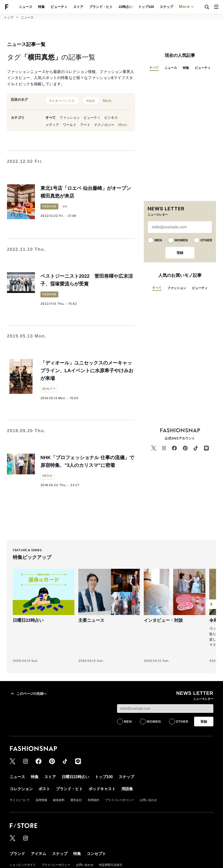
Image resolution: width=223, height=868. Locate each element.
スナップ (166, 7)
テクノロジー (104, 125)
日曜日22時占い (75, 777)
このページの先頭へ (28, 694)
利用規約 (93, 800)
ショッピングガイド (23, 865)
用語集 (127, 789)
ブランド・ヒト (101, 7)
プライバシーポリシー (119, 800)
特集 (41, 7)
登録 (180, 253)
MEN (158, 240)
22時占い (125, 7)
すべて (51, 118)
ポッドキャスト (102, 789)
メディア (52, 125)
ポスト (44, 789)
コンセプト (96, 854)
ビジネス (111, 118)
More (187, 7)
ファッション (70, 118)
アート (85, 125)
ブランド (17, 854)
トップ (9, 17)
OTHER (206, 240)
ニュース (26, 7)
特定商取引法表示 (111, 865)
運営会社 (76, 800)
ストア (78, 7)
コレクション (21, 789)
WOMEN (181, 240)
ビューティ (59, 7)
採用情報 (41, 800)
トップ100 (146, 7)
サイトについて (20, 800)
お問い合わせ (148, 800)
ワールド (70, 125)
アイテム (39, 854)
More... (108, 101)
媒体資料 (59, 800)
